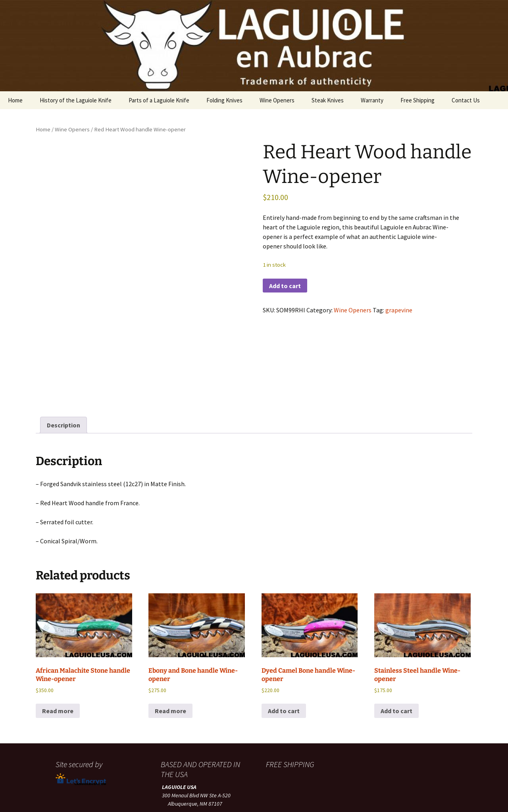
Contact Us (466, 100)
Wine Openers (277, 100)
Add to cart (285, 286)
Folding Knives (224, 100)
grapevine (399, 310)
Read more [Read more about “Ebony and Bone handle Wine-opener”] (170, 622)
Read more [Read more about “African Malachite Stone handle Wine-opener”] (58, 622)
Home (15, 100)
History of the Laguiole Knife (76, 100)
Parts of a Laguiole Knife (159, 100)
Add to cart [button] (284, 622)
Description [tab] (63, 336)
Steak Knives (328, 100)
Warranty (372, 100)
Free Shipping (418, 100)
